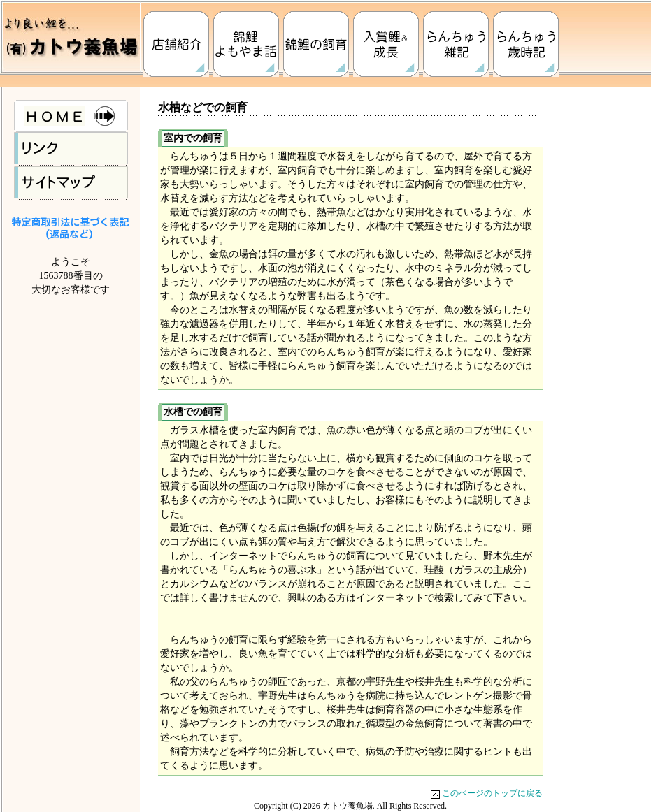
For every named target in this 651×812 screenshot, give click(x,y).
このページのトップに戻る (487, 793)
